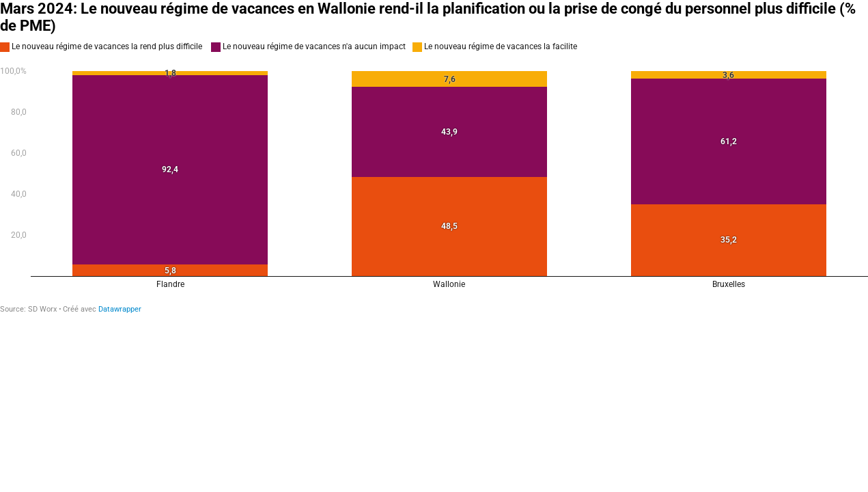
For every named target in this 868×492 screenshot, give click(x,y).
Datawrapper (120, 309)
